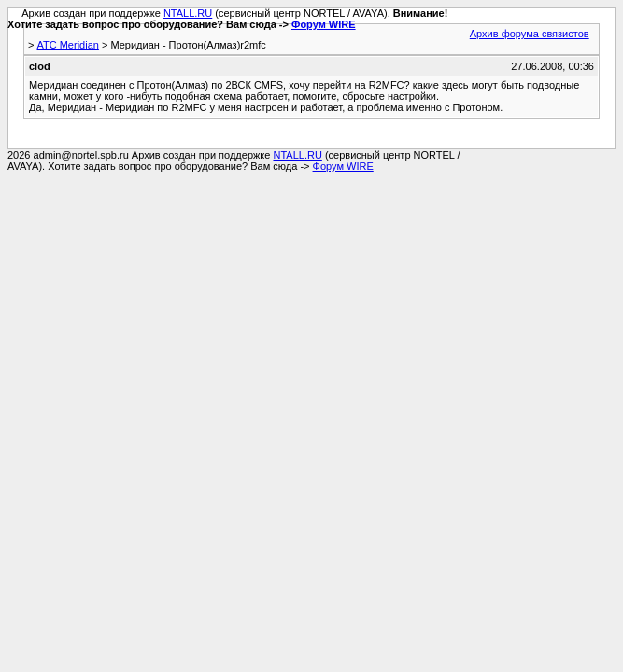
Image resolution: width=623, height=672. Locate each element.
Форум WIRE (324, 24)
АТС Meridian (67, 45)
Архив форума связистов (530, 34)
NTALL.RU (188, 13)
